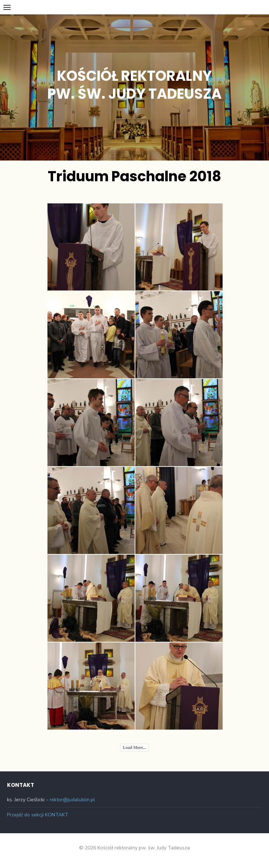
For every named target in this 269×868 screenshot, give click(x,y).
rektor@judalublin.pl (72, 800)
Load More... (134, 748)
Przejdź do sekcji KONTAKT (38, 815)
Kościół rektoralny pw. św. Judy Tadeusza (134, 85)
